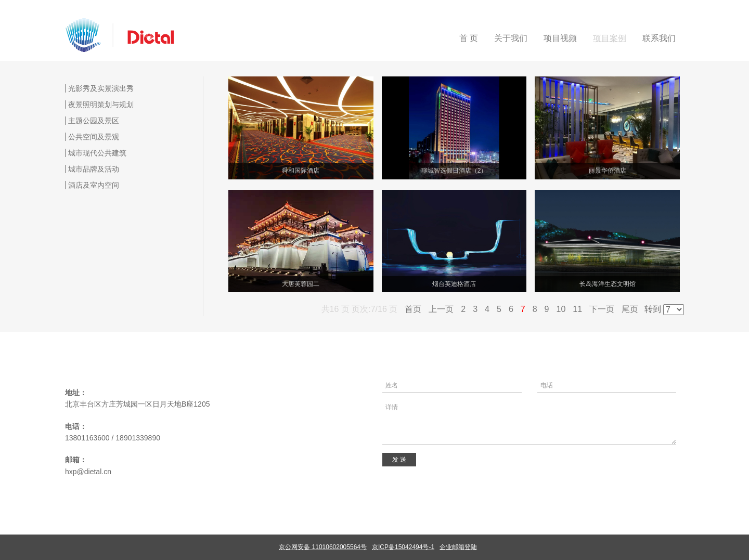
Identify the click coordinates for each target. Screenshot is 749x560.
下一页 (602, 309)
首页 (413, 309)
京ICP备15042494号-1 (403, 547)
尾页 (630, 309)
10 (561, 309)
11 (577, 309)
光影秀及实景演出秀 (101, 88)
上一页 (441, 309)
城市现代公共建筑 (97, 153)
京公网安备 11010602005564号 (323, 547)
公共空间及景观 (94, 137)
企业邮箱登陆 (458, 547)
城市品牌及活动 (94, 169)
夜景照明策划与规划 (101, 105)
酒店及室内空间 (94, 185)
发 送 (399, 460)
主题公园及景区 (94, 121)
